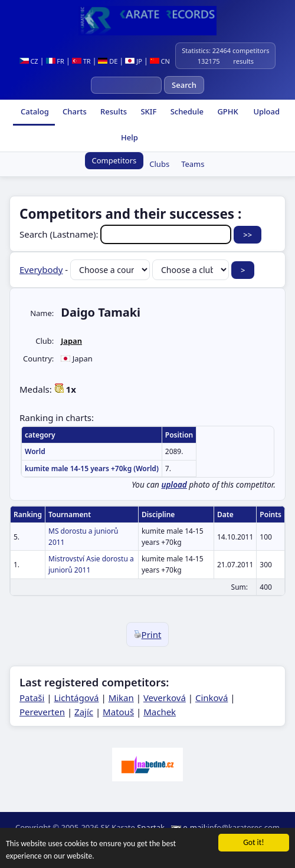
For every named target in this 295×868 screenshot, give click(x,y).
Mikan (121, 698)
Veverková (165, 698)
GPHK (227, 111)
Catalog (34, 111)
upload (174, 485)
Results (113, 111)
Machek (160, 712)
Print (148, 634)
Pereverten (42, 712)
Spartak (151, 827)
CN (160, 61)
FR (55, 61)
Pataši (32, 698)
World (35, 451)
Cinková (212, 698)
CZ (29, 61)
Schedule (186, 111)
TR (81, 61)
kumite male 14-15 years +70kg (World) (92, 468)
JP (134, 61)
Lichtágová (76, 698)
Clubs (159, 164)
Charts (74, 111)
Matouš (118, 712)
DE (108, 61)
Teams (193, 164)
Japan (71, 341)
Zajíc (84, 712)
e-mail (194, 827)
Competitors (114, 160)
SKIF (147, 111)
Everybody (41, 269)
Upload (266, 111)
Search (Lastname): (127, 234)
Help (129, 137)
